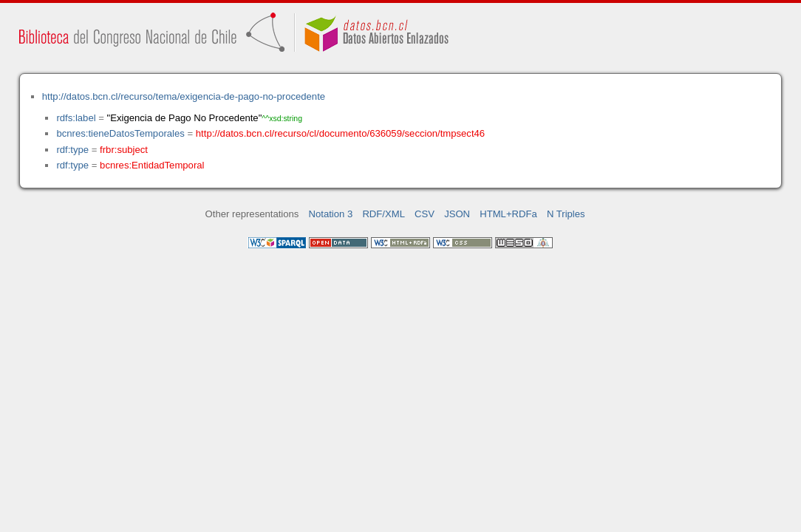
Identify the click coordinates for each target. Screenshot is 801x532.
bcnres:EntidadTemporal (152, 165)
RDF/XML (384, 214)
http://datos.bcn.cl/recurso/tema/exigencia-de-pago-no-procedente (184, 96)
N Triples (566, 214)
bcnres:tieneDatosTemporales (120, 133)
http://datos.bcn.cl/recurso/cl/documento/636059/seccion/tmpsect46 (340, 133)
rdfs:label (76, 118)
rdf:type (72, 150)
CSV (425, 214)
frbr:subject (124, 150)
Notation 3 (331, 214)
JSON (457, 214)
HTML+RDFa (508, 214)
